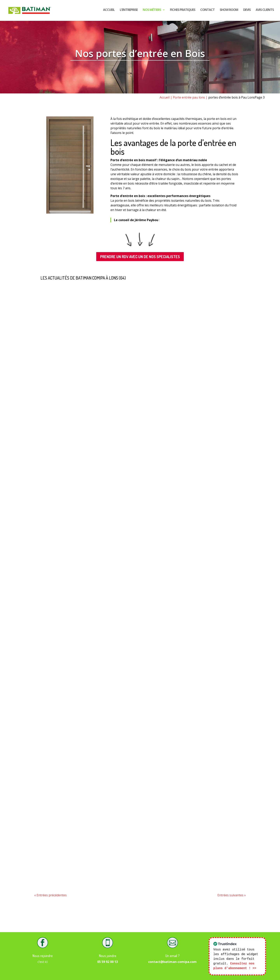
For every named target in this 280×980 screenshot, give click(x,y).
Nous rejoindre (43, 956)
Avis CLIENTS (265, 11)
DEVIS (247, 11)
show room (229, 11)
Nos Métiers (152, 11)
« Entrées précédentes (50, 895)
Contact (207, 11)
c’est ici (43, 962)
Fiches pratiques (183, 11)
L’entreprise (129, 11)
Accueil (109, 11)
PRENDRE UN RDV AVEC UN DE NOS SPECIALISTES (140, 257)
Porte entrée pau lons (189, 97)
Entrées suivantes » (232, 895)
